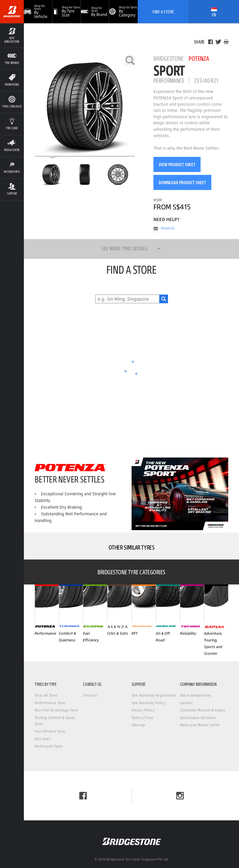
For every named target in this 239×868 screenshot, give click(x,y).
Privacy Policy (143, 710)
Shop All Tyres (46, 695)
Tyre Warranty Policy (148, 703)
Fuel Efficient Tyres (50, 731)
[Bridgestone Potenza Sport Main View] (51, 174)
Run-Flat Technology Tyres (56, 710)
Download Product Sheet (182, 182)
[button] (67, 12)
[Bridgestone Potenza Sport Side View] (118, 174)
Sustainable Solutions (198, 718)
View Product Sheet (177, 164)
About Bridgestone (195, 695)
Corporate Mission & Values (203, 710)
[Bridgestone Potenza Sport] (85, 106)
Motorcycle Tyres (49, 746)
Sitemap (138, 725)
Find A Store (163, 12)
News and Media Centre (200, 725)
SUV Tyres (43, 739)
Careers (186, 703)
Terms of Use (142, 718)
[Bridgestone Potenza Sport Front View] (85, 174)
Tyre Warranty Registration (154, 695)
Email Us (168, 228)
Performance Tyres (50, 703)
